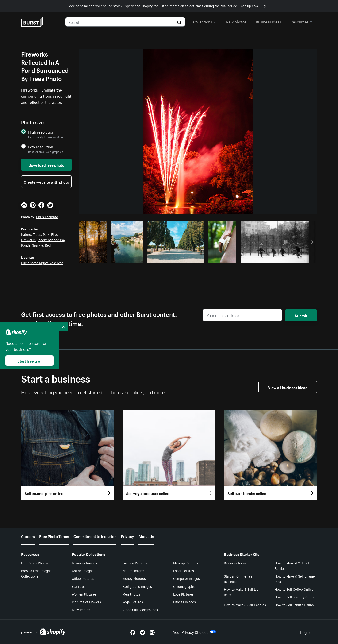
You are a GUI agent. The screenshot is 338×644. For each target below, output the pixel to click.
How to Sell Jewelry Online (295, 597)
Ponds (26, 245)
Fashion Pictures (135, 563)
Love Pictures (183, 594)
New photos (236, 21)
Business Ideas (235, 563)
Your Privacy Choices (195, 632)
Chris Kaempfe (47, 217)
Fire (54, 234)
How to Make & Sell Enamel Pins (295, 579)
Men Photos (131, 594)
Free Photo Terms (54, 536)
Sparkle (38, 245)
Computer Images (186, 578)
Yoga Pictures (133, 602)
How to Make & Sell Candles (245, 605)
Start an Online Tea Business (238, 579)
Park (46, 234)
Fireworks (28, 240)
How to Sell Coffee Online (294, 589)
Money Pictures (134, 578)
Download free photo (46, 165)
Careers (28, 536)
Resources (301, 21)
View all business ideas (288, 387)
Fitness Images (184, 602)
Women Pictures (84, 594)
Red (48, 245)
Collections (204, 21)
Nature (26, 234)
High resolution (41, 132)
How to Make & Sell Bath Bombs (293, 565)
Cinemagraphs (184, 586)
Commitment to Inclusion (95, 536)
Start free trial (29, 361)
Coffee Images (83, 570)
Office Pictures (83, 578)
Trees (37, 234)
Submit (301, 315)
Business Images (84, 563)
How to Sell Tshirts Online (294, 605)
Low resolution (41, 147)
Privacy (127, 536)
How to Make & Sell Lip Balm (241, 592)
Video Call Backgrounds (140, 609)
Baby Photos (81, 609)
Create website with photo (46, 182)
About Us (146, 536)
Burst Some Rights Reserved (42, 263)
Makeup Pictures (186, 563)
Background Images (137, 586)
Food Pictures (184, 570)
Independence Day (51, 240)
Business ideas (269, 21)
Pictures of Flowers (86, 602)
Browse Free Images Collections (36, 573)
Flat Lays (78, 586)
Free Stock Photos (35, 563)
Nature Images (133, 570)
